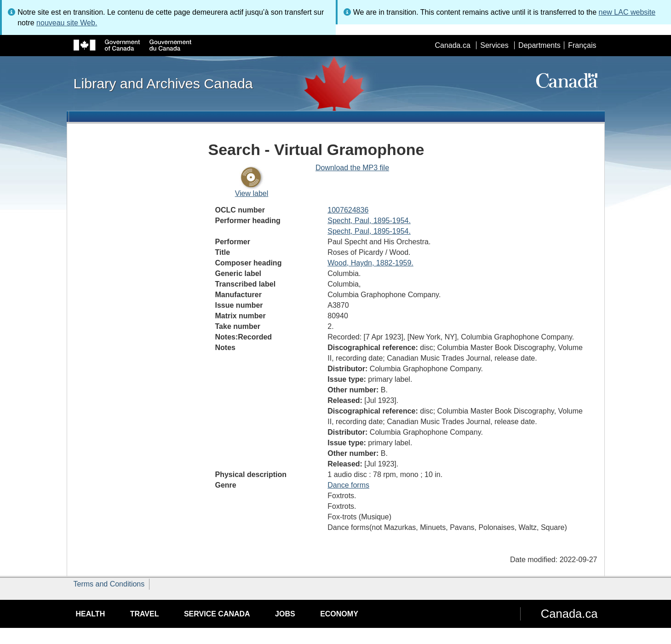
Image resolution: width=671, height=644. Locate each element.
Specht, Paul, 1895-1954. (369, 221)
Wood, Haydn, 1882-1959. (370, 263)
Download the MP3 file (352, 168)
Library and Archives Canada (163, 83)
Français (582, 45)
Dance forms (348, 485)
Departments (539, 45)
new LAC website (627, 12)
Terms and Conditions (109, 584)
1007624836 (348, 210)
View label (252, 193)
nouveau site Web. (67, 23)
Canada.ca (452, 45)
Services (494, 45)
